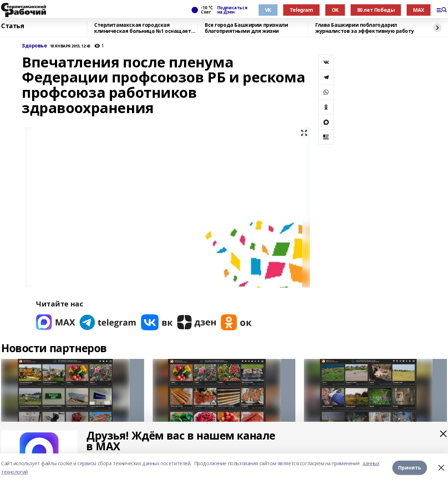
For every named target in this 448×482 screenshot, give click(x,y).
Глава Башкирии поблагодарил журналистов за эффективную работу (365, 28)
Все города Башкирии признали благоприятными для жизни (246, 28)
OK (335, 10)
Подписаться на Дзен (232, 10)
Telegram (301, 10)
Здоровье (34, 46)
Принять (410, 468)
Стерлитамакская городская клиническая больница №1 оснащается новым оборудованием (146, 28)
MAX (419, 10)
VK (268, 10)
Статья (12, 26)
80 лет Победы (376, 10)
